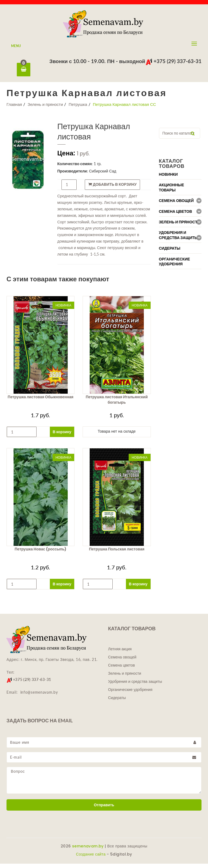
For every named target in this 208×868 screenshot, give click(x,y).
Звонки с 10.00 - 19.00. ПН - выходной (97, 61)
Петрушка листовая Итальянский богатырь (117, 404)
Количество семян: (75, 168)
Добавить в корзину (113, 189)
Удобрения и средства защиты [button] (179, 240)
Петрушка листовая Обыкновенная (40, 401)
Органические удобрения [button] (175, 266)
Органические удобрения (130, 694)
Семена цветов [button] (176, 216)
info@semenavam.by (39, 696)
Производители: (73, 175)
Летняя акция (120, 653)
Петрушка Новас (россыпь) (40, 553)
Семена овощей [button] (176, 205)
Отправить (104, 809)
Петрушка (78, 109)
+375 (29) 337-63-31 (173, 61)
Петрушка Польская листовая (117, 553)
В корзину (62, 436)
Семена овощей (122, 661)
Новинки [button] (168, 179)
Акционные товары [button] (172, 192)
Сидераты (117, 702)
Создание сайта (91, 859)
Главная (14, 109)
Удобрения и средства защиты (135, 686)
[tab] (180, 179)
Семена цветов (121, 670)
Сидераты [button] (170, 253)
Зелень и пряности (45, 109)
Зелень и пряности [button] (180, 226)
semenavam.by (88, 850)
